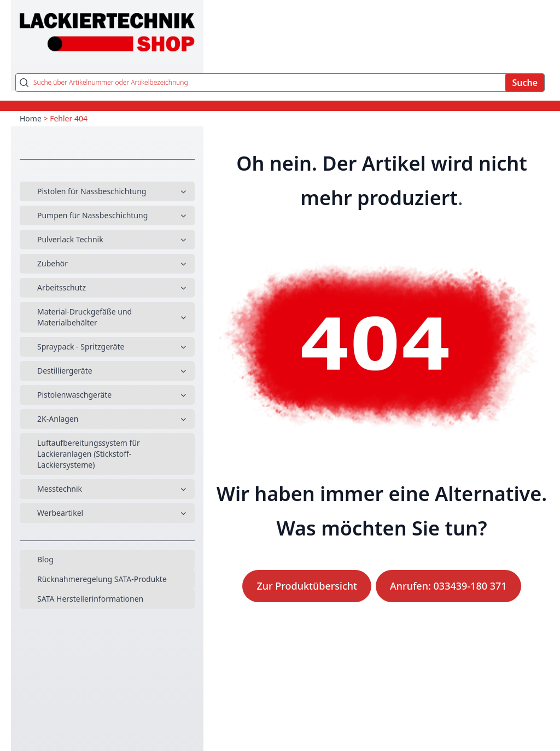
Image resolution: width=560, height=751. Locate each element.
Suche (525, 83)
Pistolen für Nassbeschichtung (92, 191)
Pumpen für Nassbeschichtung (92, 215)
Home (31, 118)
